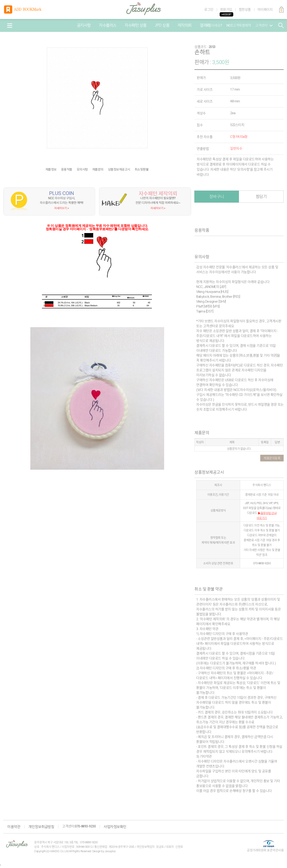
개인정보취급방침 (41, 827)
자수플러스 (108, 25)
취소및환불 (142, 170)
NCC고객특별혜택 (239, 25)
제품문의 (98, 170)
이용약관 (14, 827)
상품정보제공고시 (119, 170)
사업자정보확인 (115, 827)
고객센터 (264, 25)
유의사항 (82, 170)
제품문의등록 (272, 458)
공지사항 (84, 25)
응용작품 (67, 170)
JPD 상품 (162, 25)
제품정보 (51, 170)
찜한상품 (245, 10)
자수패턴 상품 (136, 25)
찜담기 (261, 197)
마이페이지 (265, 10)
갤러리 (205, 25)
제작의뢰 (185, 25)
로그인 (209, 10)
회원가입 (226, 10)
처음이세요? (214, 25)
